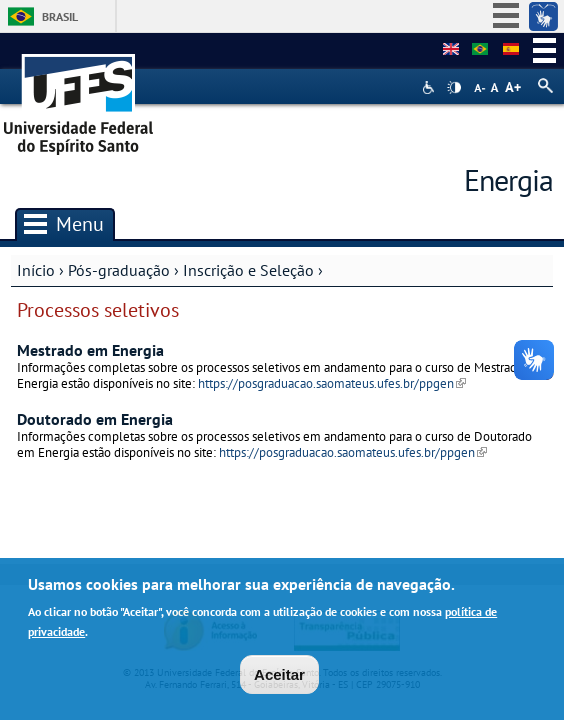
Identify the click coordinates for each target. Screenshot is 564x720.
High (454, 88)
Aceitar (279, 679)
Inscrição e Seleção (248, 270)
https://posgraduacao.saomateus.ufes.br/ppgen (332, 383)
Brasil (60, 16)
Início (36, 270)
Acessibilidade (430, 87)
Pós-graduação (119, 270)
